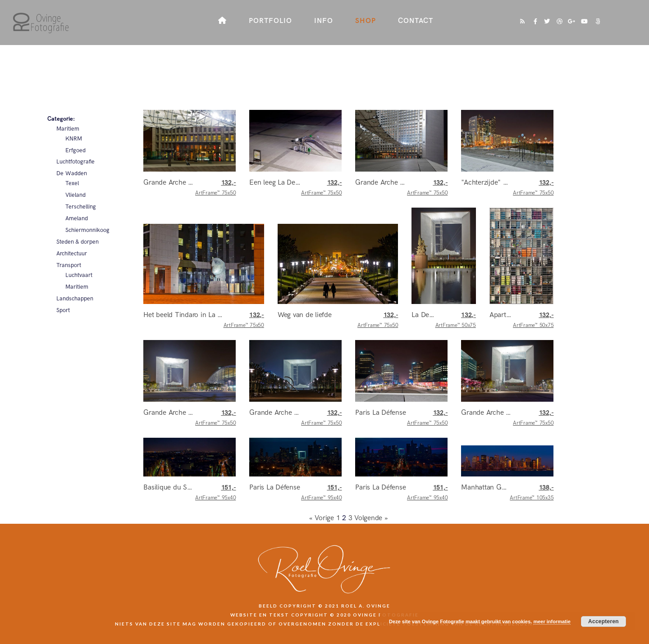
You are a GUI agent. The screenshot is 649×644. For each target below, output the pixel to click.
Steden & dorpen (78, 242)
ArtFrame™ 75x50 (215, 188)
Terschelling (81, 207)
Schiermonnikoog (87, 230)
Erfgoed (75, 150)
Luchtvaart (79, 275)
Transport (69, 265)
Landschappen (75, 299)
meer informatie (552, 621)
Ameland (77, 218)
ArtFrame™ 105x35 (532, 493)
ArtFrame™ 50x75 (456, 320)
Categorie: (61, 119)
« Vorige (322, 518)
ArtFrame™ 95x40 (215, 493)
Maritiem (68, 129)
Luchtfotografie (75, 162)
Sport (63, 310)
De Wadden (72, 173)
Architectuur (72, 254)
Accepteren (603, 621)
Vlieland (75, 195)
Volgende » (371, 518)
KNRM (74, 139)
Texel (72, 183)
